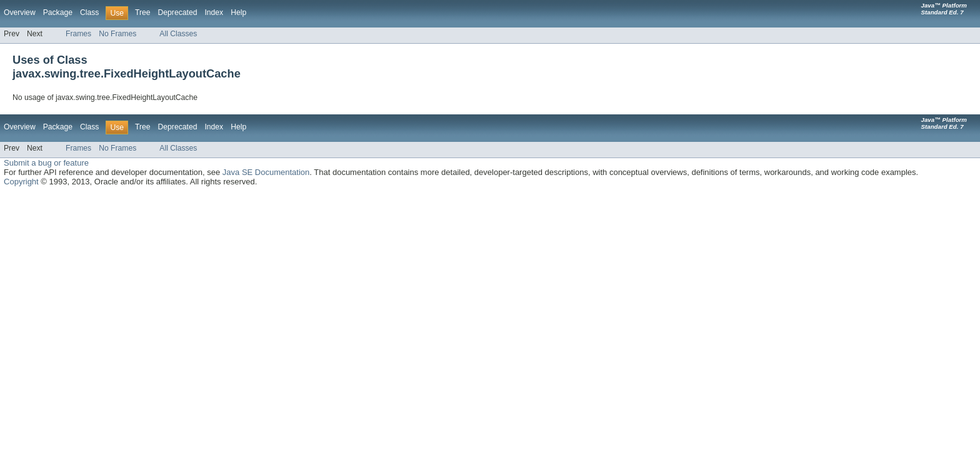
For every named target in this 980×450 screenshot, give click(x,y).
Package (58, 12)
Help (238, 12)
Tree (143, 12)
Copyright (21, 182)
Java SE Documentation (266, 172)
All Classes (178, 34)
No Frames (117, 34)
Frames (78, 34)
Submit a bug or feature (46, 163)
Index (214, 12)
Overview (20, 12)
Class (89, 12)
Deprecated (178, 12)
